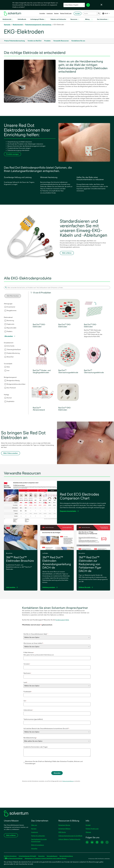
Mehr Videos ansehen (11, 454)
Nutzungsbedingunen (52, 856)
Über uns (34, 825)
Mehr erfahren (67, 253)
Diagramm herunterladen (69, 511)
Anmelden (42, 13)
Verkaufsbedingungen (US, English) (27, 856)
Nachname (27, 673)
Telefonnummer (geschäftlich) (33, 719)
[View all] (10, 336)
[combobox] (92, 13)
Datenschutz (41, 856)
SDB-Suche (62, 832)
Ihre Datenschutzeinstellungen (15, 858)
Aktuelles (34, 849)
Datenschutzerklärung (68, 781)
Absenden (57, 773)
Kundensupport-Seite (62, 620)
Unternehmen (28, 710)
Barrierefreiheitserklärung (66, 856)
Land (25, 682)
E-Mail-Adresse (29, 652)
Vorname (27, 664)
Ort (25, 701)
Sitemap (88, 832)
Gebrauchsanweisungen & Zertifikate (70, 836)
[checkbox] (5, 307)
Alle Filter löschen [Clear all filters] (13, 296)
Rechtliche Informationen (10, 856)
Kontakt (88, 825)
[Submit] (99, 13)
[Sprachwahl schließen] (101, 5)
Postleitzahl (28, 692)
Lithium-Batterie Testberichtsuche (69, 839)
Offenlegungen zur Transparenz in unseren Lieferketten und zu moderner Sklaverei (45, 858)
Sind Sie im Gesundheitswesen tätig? (36, 634)
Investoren (50, 13)
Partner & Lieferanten (38, 836)
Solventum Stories (64, 825)
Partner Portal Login (66, 13)
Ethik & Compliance (37, 845)
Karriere (56, 13)
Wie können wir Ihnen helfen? (33, 643)
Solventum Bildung (64, 829)
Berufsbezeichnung (30, 738)
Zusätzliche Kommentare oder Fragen (36, 747)
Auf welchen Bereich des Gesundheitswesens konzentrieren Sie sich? (46, 729)
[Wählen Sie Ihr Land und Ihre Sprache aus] (74, 5)
